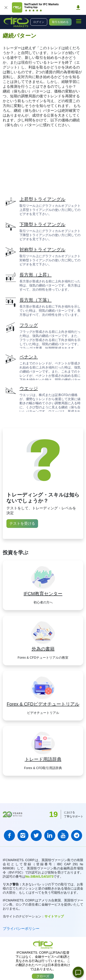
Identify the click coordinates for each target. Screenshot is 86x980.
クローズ (43, 976)
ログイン (39, 22)
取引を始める (60, 22)
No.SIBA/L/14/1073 (39, 876)
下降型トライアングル (42, 224)
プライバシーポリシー (21, 929)
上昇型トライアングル (42, 199)
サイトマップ (54, 916)
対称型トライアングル (42, 250)
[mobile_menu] (79, 21)
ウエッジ (29, 388)
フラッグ (29, 325)
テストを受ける (22, 523)
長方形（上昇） (36, 275)
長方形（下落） (36, 300)
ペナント (29, 357)
